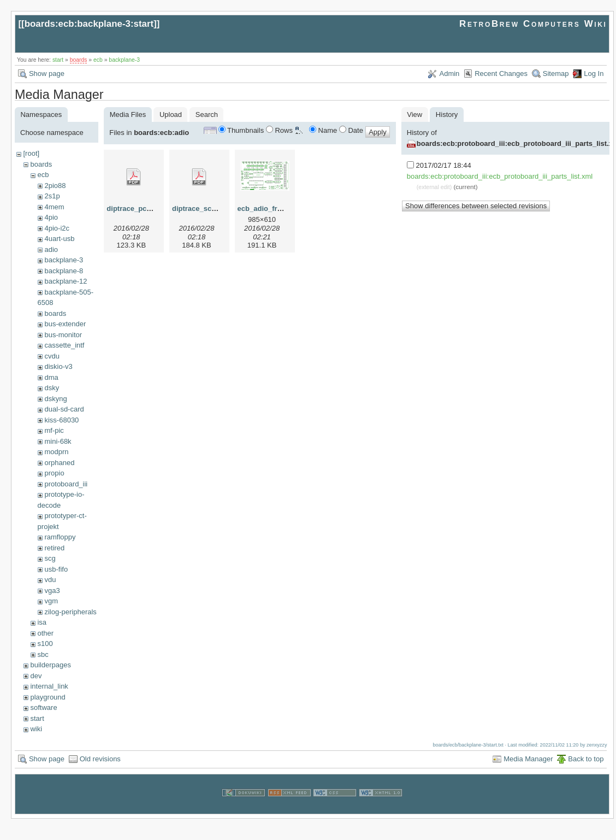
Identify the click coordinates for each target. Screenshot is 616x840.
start (58, 60)
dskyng (55, 399)
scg (50, 558)
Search (207, 114)
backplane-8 (64, 271)
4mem (54, 207)
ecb (98, 60)
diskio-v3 (58, 366)
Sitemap (556, 74)
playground (48, 697)
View (414, 114)
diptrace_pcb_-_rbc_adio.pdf (155, 208)
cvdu (52, 356)
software (43, 707)
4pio (51, 217)
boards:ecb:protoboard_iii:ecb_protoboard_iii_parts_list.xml (500, 176)
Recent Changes (501, 74)
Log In (594, 74)
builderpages (50, 665)
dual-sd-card (64, 409)
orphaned (59, 463)
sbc (43, 654)
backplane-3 (124, 60)
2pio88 (55, 186)
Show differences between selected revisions (476, 206)
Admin (449, 74)
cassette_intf (64, 345)
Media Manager (528, 759)
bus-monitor (63, 335)
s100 (45, 644)
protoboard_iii (66, 484)
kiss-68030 (61, 420)
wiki (36, 729)
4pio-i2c (57, 228)
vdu (50, 580)
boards (79, 60)
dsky (52, 388)
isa (42, 622)
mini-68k (58, 441)
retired (54, 548)
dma (51, 377)
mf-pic (54, 430)
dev (36, 676)
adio (51, 249)
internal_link (49, 686)
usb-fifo (56, 569)
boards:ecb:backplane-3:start (89, 24)
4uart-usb (59, 239)
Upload (171, 114)
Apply (378, 132)
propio (54, 473)
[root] (31, 153)
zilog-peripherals (70, 612)
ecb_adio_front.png (271, 208)
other (45, 633)
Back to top (586, 759)
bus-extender (65, 324)
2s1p (52, 196)
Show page (47, 74)
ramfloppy (60, 537)
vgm (51, 601)
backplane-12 (66, 281)
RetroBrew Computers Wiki (533, 24)
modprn (56, 452)
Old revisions (100, 759)
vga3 (52, 591)
